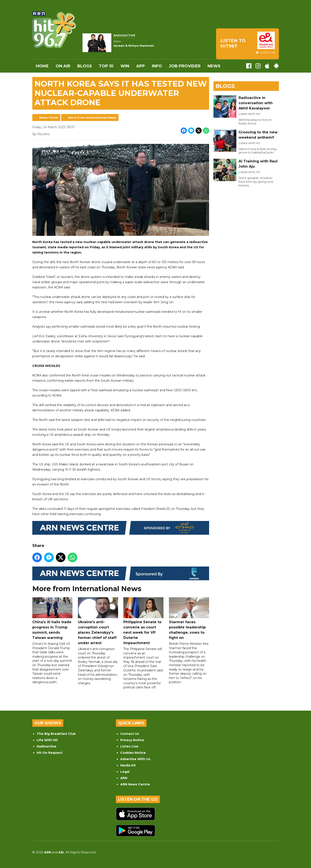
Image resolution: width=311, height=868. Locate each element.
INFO (157, 66)
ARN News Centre (135, 784)
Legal (125, 772)
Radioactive (46, 746)
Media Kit (128, 765)
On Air (63, 66)
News (214, 66)
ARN (124, 778)
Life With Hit (47, 740)
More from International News (92, 117)
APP (141, 66)
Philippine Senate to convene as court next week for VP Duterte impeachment (143, 621)
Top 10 (106, 66)
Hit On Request (50, 753)
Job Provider (185, 66)
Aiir (61, 852)
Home (42, 66)
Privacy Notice (132, 740)
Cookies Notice (133, 753)
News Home (49, 117)
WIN (125, 66)
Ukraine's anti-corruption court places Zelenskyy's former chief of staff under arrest (98, 621)
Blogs (85, 66)
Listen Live (129, 746)
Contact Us (130, 734)
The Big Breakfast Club (56, 734)
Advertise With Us (135, 759)
